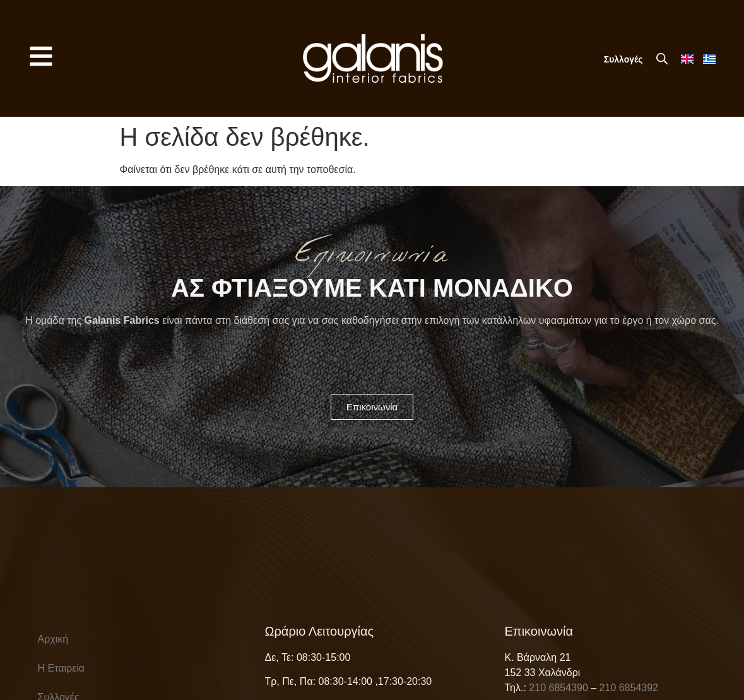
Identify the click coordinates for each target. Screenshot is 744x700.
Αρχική (53, 639)
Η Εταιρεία (62, 668)
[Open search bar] (662, 59)
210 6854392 (629, 688)
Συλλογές (623, 59)
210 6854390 (558, 688)
